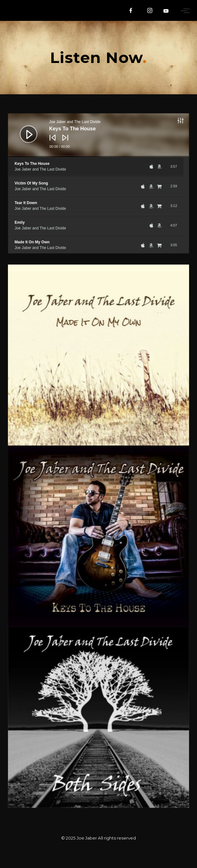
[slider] (98, 156)
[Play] (24, 129)
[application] (98, 135)
